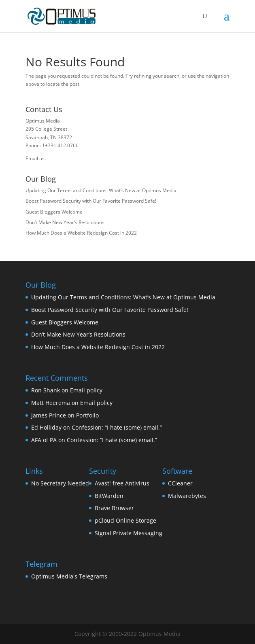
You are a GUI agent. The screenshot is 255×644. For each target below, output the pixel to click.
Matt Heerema (51, 403)
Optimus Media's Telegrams (69, 576)
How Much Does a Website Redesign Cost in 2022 (81, 233)
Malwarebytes (187, 496)
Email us (35, 158)
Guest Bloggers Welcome (54, 212)
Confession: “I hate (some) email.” (117, 427)
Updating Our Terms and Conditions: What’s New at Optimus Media (101, 190)
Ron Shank (46, 390)
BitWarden (109, 496)
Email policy (86, 390)
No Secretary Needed (60, 483)
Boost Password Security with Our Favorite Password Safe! (91, 201)
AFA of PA (44, 440)
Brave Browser (114, 508)
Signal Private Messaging (129, 533)
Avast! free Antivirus (122, 483)
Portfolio (87, 415)
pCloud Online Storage (125, 520)
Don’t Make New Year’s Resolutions (65, 222)
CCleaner (180, 483)
